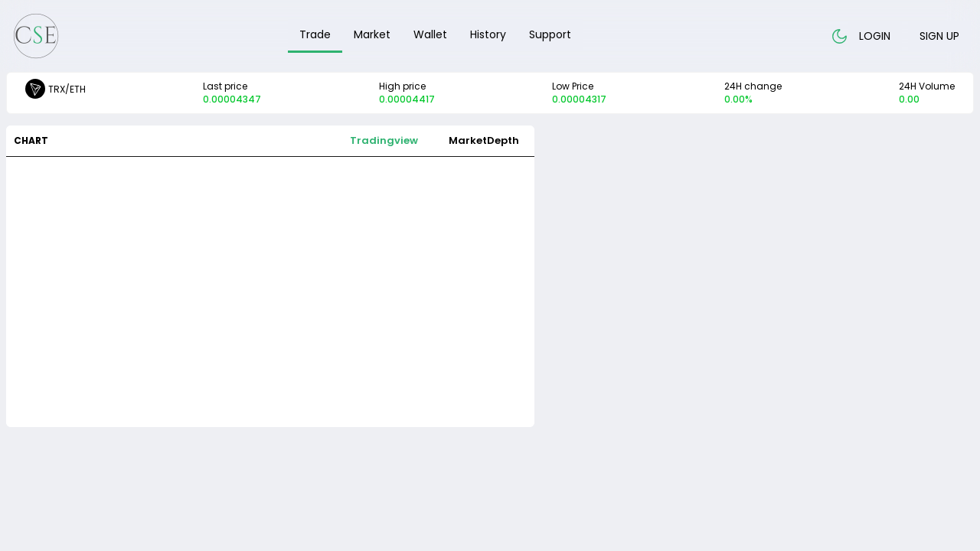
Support (550, 34)
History (488, 34)
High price (407, 93)
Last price (232, 93)
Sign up (939, 36)
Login (875, 36)
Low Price (579, 93)
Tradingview (384, 140)
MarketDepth (484, 140)
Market (372, 34)
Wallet (430, 34)
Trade (315, 34)
